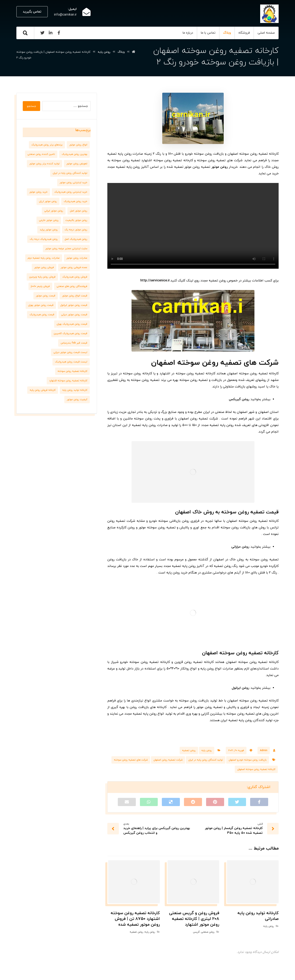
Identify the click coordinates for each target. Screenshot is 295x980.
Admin (264, 750)
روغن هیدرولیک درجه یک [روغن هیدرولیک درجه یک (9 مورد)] (44, 239)
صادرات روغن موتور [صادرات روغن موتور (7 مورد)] (77, 258)
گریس (196, 932)
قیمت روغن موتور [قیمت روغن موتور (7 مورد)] (46, 296)
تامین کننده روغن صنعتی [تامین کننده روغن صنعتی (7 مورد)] (41, 154)
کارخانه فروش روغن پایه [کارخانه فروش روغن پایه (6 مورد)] (43, 390)
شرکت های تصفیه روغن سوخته (131, 760)
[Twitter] (42, 33)
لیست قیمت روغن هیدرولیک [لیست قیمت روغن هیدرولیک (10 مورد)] (71, 362)
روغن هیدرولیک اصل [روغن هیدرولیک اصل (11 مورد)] (76, 239)
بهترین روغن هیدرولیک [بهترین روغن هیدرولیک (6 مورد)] (74, 154)
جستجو (31, 106)
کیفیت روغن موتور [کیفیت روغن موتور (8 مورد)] (77, 400)
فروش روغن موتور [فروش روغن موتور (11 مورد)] (44, 267)
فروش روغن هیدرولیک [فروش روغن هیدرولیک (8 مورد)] (75, 277)
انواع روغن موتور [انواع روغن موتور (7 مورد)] (78, 145)
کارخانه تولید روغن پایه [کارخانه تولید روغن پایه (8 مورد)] (75, 390)
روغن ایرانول (240, 688)
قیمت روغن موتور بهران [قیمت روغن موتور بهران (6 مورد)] (41, 305)
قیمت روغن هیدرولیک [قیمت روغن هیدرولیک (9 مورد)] (42, 315)
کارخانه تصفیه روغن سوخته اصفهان (256, 769)
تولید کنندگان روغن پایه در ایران (206, 760)
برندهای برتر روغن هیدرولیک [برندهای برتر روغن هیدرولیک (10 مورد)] (47, 145)
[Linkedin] (51, 33)
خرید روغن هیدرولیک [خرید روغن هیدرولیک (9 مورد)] (75, 201)
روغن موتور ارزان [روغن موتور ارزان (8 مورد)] (48, 201)
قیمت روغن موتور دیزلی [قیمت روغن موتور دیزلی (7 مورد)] (74, 315)
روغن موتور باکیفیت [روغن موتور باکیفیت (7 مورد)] (76, 220)
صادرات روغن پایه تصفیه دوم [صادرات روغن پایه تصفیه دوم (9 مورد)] (44, 258)
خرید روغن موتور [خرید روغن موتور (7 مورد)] (38, 192)
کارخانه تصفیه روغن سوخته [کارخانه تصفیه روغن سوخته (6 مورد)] (72, 371)
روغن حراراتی (240, 547)
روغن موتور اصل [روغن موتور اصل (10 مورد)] (79, 211)
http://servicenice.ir (155, 281)
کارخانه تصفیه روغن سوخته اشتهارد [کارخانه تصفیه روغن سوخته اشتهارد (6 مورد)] (68, 381)
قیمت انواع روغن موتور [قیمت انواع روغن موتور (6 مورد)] (75, 296)
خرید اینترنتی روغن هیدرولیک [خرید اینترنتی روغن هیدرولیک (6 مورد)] (71, 192)
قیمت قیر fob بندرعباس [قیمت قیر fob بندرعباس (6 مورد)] (74, 343)
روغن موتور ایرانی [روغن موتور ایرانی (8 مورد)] (54, 211)
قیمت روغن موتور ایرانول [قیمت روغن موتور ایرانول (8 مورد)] (74, 305)
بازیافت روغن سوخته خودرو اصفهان (248, 760)
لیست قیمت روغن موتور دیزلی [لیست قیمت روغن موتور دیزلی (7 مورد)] (70, 352)
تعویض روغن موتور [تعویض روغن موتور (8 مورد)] (77, 164)
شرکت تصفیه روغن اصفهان (168, 760)
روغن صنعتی (208, 932)
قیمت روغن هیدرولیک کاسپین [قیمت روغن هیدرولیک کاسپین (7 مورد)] (70, 334)
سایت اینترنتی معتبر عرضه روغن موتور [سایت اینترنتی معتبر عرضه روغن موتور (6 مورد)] (66, 249)
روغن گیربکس (239, 399)
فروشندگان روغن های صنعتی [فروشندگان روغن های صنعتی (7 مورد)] (72, 286)
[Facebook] (59, 33)
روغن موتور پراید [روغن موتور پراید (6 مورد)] (49, 230)
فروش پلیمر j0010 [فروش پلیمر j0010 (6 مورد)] (40, 286)
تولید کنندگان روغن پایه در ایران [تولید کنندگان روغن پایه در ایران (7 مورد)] (70, 173)
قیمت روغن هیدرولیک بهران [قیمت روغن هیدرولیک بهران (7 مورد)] (72, 324)
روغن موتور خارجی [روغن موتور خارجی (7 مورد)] (49, 220)
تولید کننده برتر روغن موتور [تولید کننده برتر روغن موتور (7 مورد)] (44, 164)
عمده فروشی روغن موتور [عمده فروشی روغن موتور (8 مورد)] (74, 267)
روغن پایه (207, 750)
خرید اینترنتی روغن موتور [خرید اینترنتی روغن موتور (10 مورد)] (73, 183)
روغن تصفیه (189, 750)
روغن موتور (220, 167)
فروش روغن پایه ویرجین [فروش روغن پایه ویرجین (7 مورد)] (42, 277)
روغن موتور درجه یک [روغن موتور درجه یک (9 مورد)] (76, 230)
